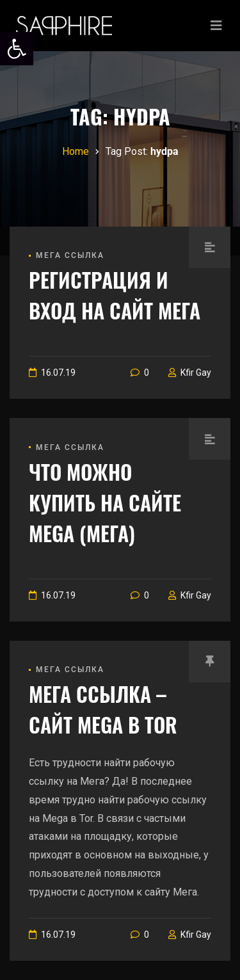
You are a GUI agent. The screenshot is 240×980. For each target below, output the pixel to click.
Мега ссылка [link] (70, 255)
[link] (17, 49)
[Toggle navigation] (216, 26)
